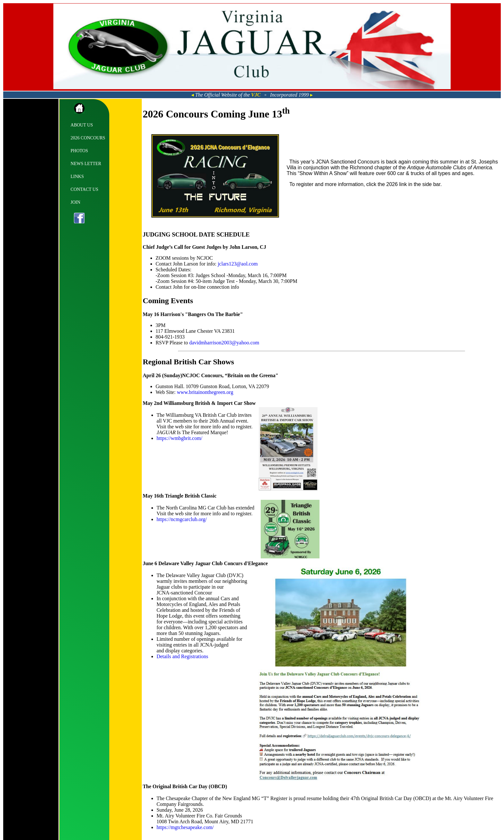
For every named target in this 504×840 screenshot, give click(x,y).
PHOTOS (79, 151)
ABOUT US (82, 125)
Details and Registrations (182, 656)
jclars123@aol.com (238, 264)
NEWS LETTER (86, 164)
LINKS (77, 177)
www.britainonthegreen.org (205, 392)
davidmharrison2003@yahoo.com (224, 343)
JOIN (76, 202)
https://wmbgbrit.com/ (180, 438)
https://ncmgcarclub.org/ (182, 519)
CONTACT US (85, 189)
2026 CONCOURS (88, 138)
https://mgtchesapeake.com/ (185, 827)
